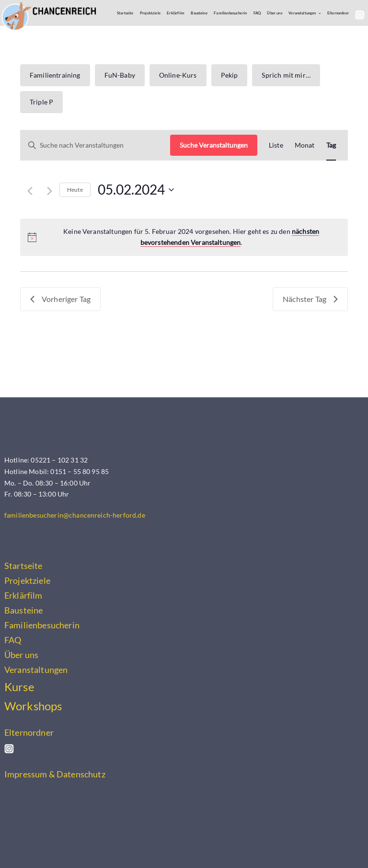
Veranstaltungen (302, 13)
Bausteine (199, 13)
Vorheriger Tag (60, 299)
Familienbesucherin (230, 13)
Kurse (19, 687)
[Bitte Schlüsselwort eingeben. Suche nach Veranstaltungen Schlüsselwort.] (95, 145)
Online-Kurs (178, 75)
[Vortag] (30, 191)
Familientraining (55, 75)
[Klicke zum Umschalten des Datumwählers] (136, 190)
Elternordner (338, 13)
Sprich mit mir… (286, 75)
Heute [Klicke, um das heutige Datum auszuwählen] (75, 190)
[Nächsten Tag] (50, 191)
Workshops (33, 706)
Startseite (125, 13)
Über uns (274, 13)
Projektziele (150, 13)
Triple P (41, 102)
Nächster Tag (310, 299)
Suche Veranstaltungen (214, 145)
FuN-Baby (120, 75)
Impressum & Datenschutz (55, 774)
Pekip (230, 75)
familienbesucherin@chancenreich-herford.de (75, 515)
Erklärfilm (176, 13)
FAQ (257, 13)
